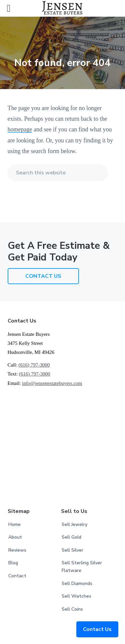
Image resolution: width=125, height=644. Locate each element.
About (15, 537)
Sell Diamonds (77, 583)
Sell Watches (76, 596)
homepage (20, 129)
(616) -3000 (35, 374)
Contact (17, 576)
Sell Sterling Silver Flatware (82, 567)
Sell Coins (72, 609)
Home (14, 524)
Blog (13, 563)
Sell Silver (72, 550)
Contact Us (97, 629)
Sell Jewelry (74, 524)
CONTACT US (43, 276)
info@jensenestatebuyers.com (52, 383)
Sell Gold (71, 537)
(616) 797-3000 (34, 365)
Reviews (17, 550)
